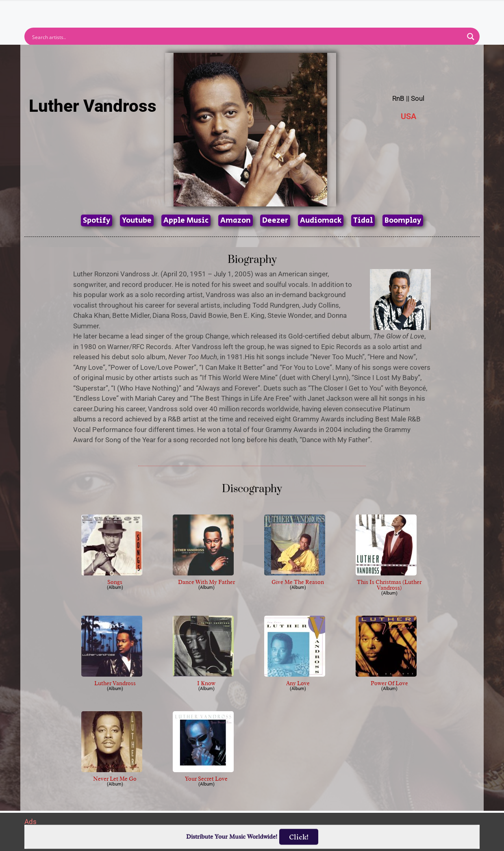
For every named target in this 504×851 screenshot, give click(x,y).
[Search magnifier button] (471, 37)
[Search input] (247, 37)
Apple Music (186, 220)
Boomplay (403, 220)
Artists (178, 11)
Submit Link (299, 11)
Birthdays (352, 11)
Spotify (97, 220)
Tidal (363, 220)
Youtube (137, 220)
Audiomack (321, 220)
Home (143, 11)
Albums (216, 11)
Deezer (275, 220)
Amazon (236, 220)
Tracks (254, 11)
